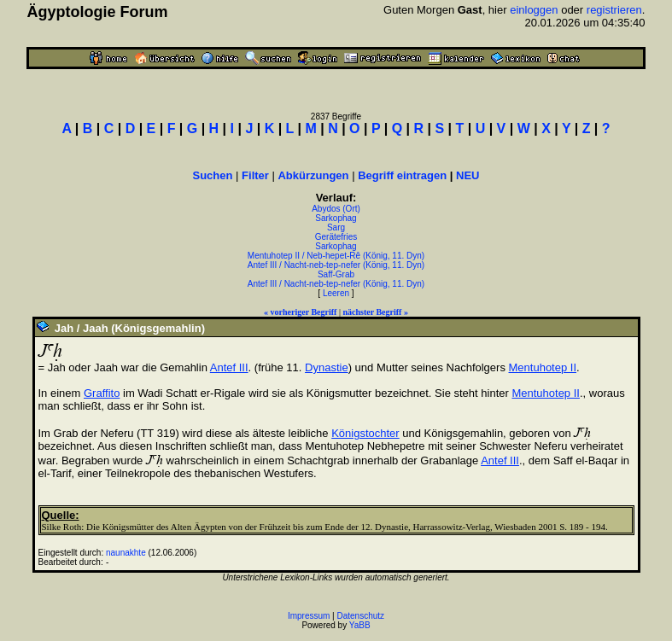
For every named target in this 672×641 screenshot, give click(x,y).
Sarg (336, 227)
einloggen (534, 10)
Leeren (336, 293)
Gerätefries (336, 237)
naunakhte (126, 553)
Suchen (213, 175)
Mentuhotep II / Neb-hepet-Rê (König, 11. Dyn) (336, 256)
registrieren (614, 10)
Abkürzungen (313, 175)
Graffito (102, 393)
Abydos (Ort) (336, 209)
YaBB (360, 625)
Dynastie (327, 367)
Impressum (309, 616)
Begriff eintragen (402, 175)
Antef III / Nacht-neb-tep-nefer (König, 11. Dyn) (336, 265)
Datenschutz (361, 616)
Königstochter (365, 433)
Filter (255, 175)
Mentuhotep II (543, 367)
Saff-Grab (336, 274)
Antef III (229, 367)
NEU (467, 175)
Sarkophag (336, 218)
